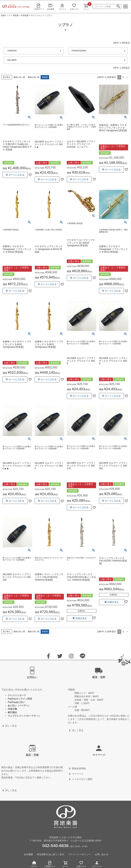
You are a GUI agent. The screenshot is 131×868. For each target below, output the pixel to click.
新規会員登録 (79, 768)
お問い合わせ (102, 854)
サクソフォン (37, 15)
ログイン (62, 7)
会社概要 (51, 7)
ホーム (34, 864)
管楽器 (16, 15)
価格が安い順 (19, 77)
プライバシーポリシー (79, 854)
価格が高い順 (33, 77)
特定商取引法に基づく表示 (51, 854)
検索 (118, 7)
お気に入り (74, 7)
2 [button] (123, 77)
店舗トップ (6, 15)
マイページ (97, 864)
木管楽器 (25, 15)
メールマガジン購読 (82, 779)
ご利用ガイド (39, 7)
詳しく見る (11, 726)
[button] (127, 77)
